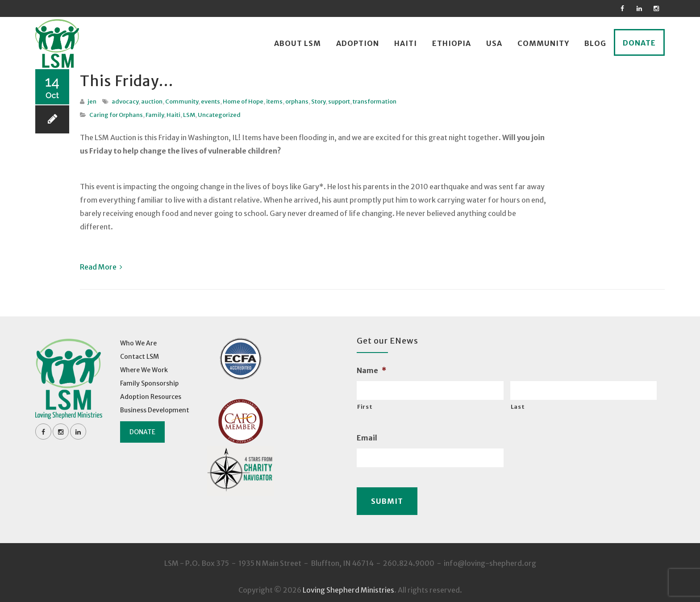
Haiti (406, 43)
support (339, 102)
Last (518, 407)
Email (367, 438)
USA (494, 43)
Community (543, 43)
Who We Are (138, 343)
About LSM (298, 43)
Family (155, 115)
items (274, 102)
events (210, 102)
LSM (189, 115)
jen (92, 102)
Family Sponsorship (149, 383)
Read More (101, 267)
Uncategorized (219, 115)
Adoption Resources (151, 397)
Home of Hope (243, 102)
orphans (297, 102)
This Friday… (137, 80)
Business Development (155, 410)
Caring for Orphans (116, 115)
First (365, 407)
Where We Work (144, 370)
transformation (375, 102)
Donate (639, 43)
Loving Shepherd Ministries (348, 584)
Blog (595, 43)
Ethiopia (452, 43)
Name (371, 370)
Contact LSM (140, 357)
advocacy (125, 102)
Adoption (358, 43)
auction (152, 102)
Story (318, 102)
